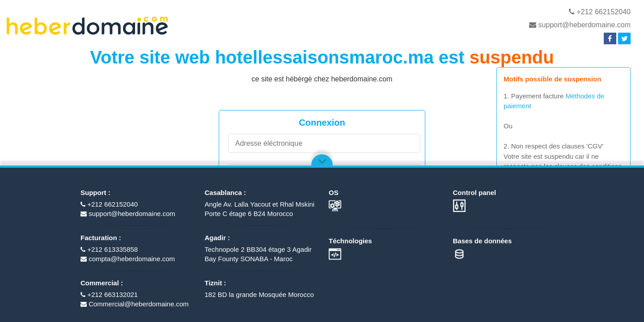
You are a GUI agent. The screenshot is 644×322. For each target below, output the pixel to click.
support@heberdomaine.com (580, 25)
